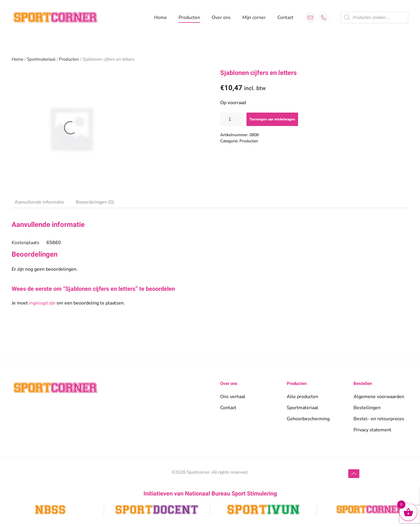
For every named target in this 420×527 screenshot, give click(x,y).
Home (160, 17)
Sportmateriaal (41, 59)
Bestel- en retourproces (379, 419)
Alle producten (302, 397)
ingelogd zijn (42, 303)
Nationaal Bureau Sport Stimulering (231, 494)
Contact (285, 17)
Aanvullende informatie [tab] (39, 202)
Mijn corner (254, 17)
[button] (354, 474)
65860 (54, 243)
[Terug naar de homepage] (55, 17)
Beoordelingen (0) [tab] (95, 202)
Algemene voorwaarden (379, 397)
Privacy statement (372, 430)
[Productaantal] (232, 119)
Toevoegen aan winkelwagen (272, 119)
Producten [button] (189, 17)
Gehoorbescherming (308, 419)
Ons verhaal (233, 397)
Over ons (221, 17)
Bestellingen (367, 408)
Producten (69, 59)
